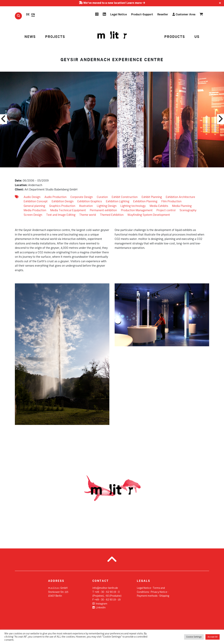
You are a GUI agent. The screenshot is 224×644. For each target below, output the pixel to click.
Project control (166, 210)
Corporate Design (82, 197)
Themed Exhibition (112, 215)
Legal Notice (119, 15)
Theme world (88, 215)
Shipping (164, 596)
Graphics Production (62, 206)
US (197, 37)
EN (33, 15)
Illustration (86, 206)
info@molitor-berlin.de (105, 588)
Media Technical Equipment (68, 210)
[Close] (220, 3)
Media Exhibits (159, 206)
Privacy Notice (159, 592)
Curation (102, 197)
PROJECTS (55, 37)
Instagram (100, 604)
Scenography (188, 210)
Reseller (163, 15)
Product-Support (142, 15)
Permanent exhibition (103, 210)
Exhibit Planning (152, 197)
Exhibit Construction (125, 197)
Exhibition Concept (36, 202)
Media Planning (182, 206)
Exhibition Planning (145, 202)
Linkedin (99, 608)
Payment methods (147, 596)
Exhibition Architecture (180, 197)
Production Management (137, 210)
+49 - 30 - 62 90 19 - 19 (107, 600)
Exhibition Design (63, 202)
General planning (34, 206)
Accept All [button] (213, 637)
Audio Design (32, 197)
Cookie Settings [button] (194, 637)
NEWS (30, 37)
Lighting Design (107, 206)
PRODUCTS (175, 37)
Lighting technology (133, 206)
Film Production (171, 202)
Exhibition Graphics (90, 202)
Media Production (35, 210)
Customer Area (184, 14)
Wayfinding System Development (149, 215)
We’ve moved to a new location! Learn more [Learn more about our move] (112, 3)
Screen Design (33, 215)
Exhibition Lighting (118, 202)
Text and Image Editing (61, 215)
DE (28, 15)
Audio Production (55, 197)
